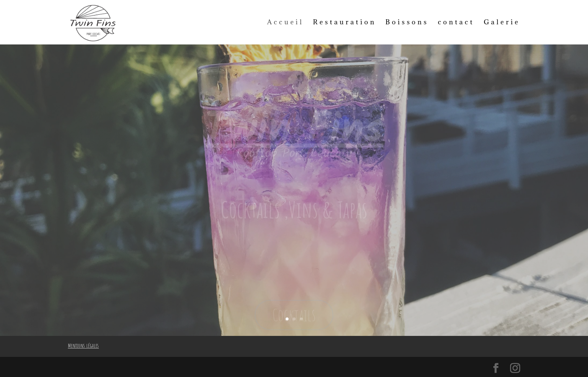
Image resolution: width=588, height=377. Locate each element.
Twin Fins (294, 135)
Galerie (502, 22)
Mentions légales (83, 345)
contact (456, 22)
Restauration (344, 22)
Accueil (286, 22)
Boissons (407, 22)
